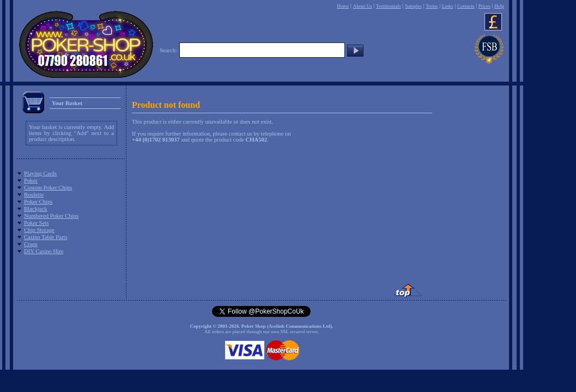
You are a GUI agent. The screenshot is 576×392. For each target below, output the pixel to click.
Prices (484, 6)
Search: (168, 50)
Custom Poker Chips (48, 188)
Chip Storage (39, 230)
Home (343, 6)
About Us (363, 6)
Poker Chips (38, 202)
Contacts (466, 6)
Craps (31, 244)
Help (499, 6)
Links (448, 6)
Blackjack (36, 209)
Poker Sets (36, 223)
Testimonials (389, 6)
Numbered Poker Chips (51, 216)
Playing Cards (40, 173)
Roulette (34, 195)
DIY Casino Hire (44, 251)
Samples (413, 6)
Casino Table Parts (46, 237)
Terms (432, 6)
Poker (31, 180)
